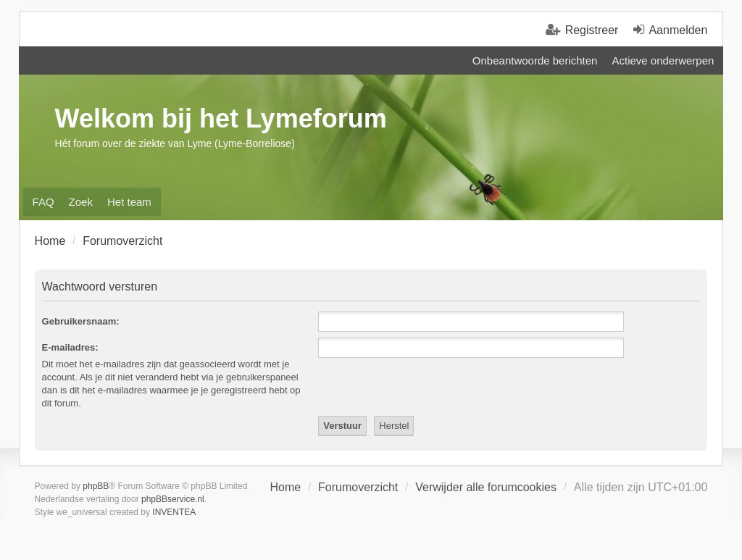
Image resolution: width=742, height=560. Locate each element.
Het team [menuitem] (129, 202)
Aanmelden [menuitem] (678, 30)
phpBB (96, 486)
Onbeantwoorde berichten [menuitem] (535, 60)
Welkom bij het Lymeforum (221, 118)
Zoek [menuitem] (81, 202)
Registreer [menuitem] (592, 30)
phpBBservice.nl (173, 499)
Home (285, 487)
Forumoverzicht (358, 487)
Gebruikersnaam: (81, 321)
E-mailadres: (70, 347)
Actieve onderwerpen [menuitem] (663, 60)
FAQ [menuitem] (43, 202)
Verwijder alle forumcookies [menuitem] (486, 487)
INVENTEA (174, 512)
